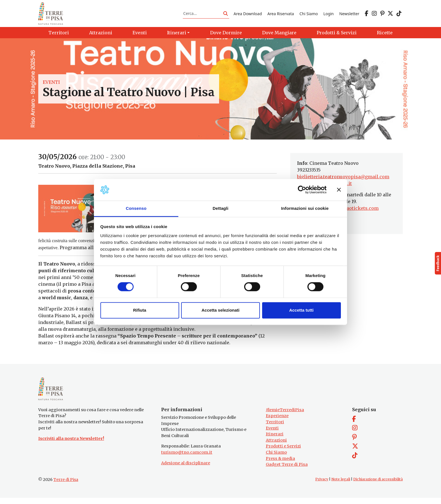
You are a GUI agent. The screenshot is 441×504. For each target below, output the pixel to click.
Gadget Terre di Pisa (287, 471)
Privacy (322, 485)
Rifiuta (140, 310)
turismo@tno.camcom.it (187, 458)
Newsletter (349, 15)
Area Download (248, 15)
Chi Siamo (309, 15)
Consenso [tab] (136, 208)
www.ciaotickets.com (354, 211)
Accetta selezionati (220, 310)
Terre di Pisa (66, 486)
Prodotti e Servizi (283, 453)
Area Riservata (281, 15)
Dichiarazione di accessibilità (378, 485)
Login (329, 15)
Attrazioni (276, 446)
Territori (275, 428)
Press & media (280, 465)
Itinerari (275, 440)
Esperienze (277, 422)
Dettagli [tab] (220, 208)
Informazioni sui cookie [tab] (305, 208)
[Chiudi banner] (339, 190)
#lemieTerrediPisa (285, 416)
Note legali (341, 485)
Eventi (51, 85)
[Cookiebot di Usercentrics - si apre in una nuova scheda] (302, 190)
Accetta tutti (301, 310)
